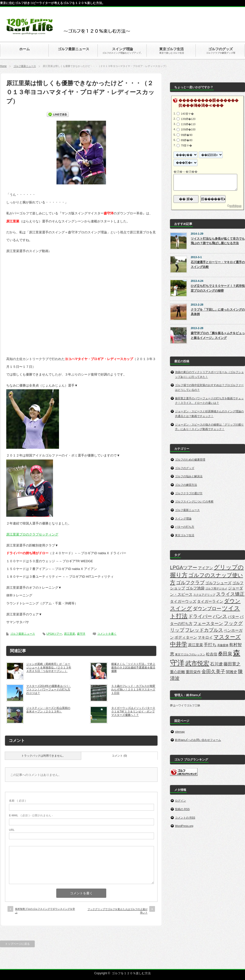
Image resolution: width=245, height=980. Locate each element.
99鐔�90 (186, 135)
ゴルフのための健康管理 (190, 460)
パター (233, 617)
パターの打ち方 (185, 527)
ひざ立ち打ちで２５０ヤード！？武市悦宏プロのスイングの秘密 (218, 288)
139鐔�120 (188, 119)
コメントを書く (107, 634)
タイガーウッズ (183, 601)
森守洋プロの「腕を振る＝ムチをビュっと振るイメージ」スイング (218, 335)
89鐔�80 (186, 140)
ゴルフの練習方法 (186, 485)
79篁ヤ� (186, 145)
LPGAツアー (54, 634)
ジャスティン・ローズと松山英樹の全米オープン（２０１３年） (48, 710)
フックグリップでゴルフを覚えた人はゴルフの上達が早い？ (117, 911)
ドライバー (200, 616)
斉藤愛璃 (223, 645)
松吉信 (212, 654)
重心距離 (177, 672)
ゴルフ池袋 (195, 588)
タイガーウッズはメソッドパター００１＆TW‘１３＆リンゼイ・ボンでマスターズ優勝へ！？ (133, 712)
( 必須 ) (17, 801)
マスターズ (227, 637)
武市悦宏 (197, 663)
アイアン (205, 568)
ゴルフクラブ (190, 582)
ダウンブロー (207, 608)
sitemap (180, 732)
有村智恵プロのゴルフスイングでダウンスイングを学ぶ (45, 911)
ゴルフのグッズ (185, 468)
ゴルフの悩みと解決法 (189, 476)
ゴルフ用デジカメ (216, 588)
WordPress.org (184, 826)
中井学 (179, 644)
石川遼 (216, 664)
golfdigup (235, 206)
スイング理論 (183, 518)
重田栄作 (193, 672)
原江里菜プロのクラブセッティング (32, 534)
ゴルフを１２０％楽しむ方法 (131, 973)
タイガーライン (210, 601)
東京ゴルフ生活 (185, 535)
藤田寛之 (232, 664)
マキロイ (205, 637)
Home (3, 66)
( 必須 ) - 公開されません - (31, 815)
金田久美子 (213, 671)
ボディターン (186, 637)
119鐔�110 (188, 124)
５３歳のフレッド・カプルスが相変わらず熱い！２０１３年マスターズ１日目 (133, 690)
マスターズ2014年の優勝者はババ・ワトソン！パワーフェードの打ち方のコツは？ (48, 690)
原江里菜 (69, 634)
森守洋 (81, 634)
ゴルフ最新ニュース (25, 66)
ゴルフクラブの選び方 (189, 493)
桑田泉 (225, 654)
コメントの (185, 818)
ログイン (180, 801)
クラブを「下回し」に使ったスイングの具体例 (218, 312)
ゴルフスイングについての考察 (194, 501)
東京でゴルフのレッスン (190, 654)
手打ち (210, 645)
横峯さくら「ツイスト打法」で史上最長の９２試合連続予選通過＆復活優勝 (133, 668)
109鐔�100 (188, 129)
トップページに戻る (17, 944)
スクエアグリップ (204, 595)
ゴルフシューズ (218, 583)
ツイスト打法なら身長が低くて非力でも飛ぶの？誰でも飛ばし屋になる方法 (218, 241)
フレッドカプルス (204, 630)
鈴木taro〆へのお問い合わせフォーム (198, 740)
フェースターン (208, 623)
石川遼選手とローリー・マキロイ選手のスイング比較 (218, 264)
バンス (220, 616)
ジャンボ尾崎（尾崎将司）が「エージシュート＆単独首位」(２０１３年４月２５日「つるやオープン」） (49, 668)
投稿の (182, 809)
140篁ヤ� (187, 114)
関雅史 (232, 672)
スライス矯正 (230, 594)
